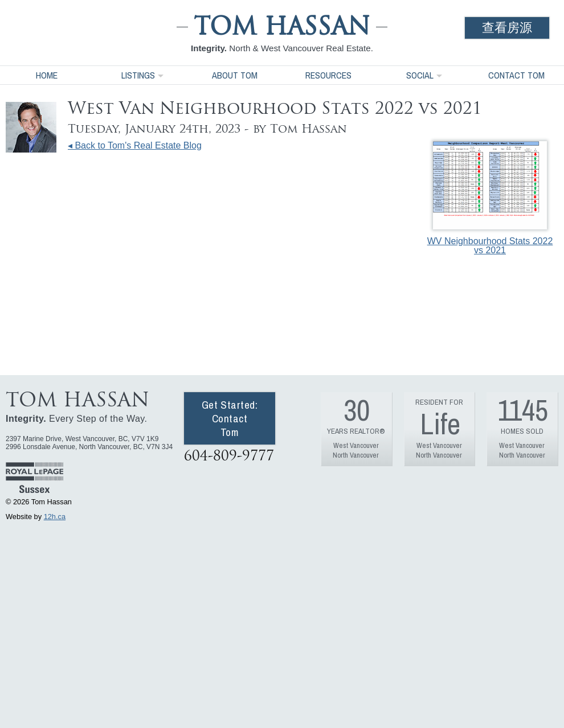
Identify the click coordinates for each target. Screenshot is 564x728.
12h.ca (55, 517)
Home (47, 75)
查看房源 (507, 28)
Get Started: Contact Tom (230, 418)
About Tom (235, 75)
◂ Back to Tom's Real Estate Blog (135, 145)
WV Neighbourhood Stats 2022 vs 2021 (490, 198)
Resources (328, 75)
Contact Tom (516, 75)
